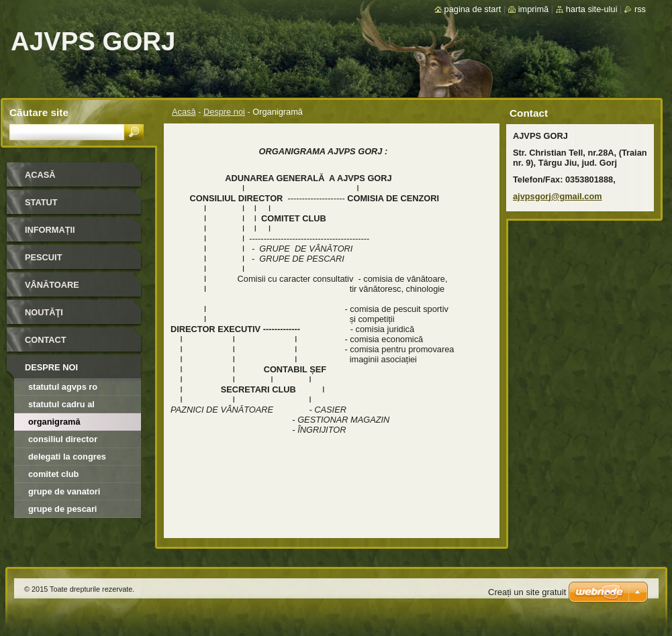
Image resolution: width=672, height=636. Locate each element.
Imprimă (534, 9)
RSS (640, 9)
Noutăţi (44, 312)
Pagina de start (473, 9)
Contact (46, 340)
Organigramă (54, 422)
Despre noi (224, 112)
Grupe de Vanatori (64, 491)
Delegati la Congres (67, 457)
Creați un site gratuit (527, 592)
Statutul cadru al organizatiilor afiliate (70, 406)
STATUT (41, 202)
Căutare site (39, 112)
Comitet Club (53, 474)
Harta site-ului (592, 9)
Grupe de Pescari (62, 509)
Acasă (184, 112)
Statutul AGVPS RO (63, 387)
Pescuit (43, 257)
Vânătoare (52, 285)
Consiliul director (63, 439)
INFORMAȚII (50, 230)
